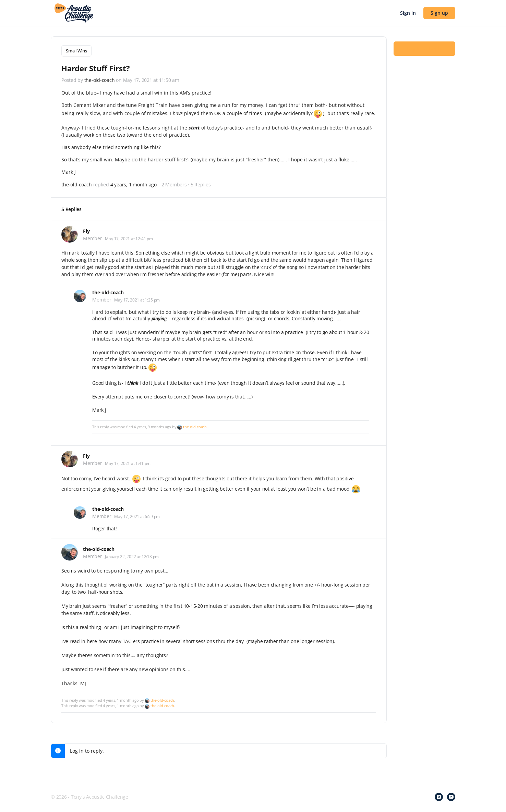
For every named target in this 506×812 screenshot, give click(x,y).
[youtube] (451, 796)
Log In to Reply (424, 48)
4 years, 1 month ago (134, 183)
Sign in (408, 13)
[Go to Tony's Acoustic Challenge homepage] (74, 12)
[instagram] (439, 796)
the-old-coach (195, 425)
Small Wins (76, 51)
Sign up (439, 13)
